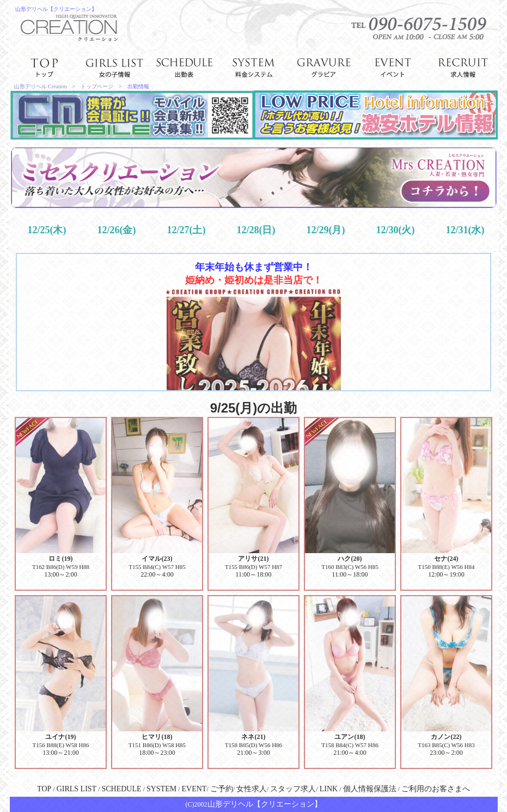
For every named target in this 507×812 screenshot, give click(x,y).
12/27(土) (186, 230)
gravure (323, 66)
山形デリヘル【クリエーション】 (56, 9)
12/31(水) (465, 230)
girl (114, 66)
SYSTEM (161, 789)
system (254, 66)
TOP (44, 789)
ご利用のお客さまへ (436, 789)
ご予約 (222, 789)
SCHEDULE (121, 789)
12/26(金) (116, 230)
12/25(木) (47, 230)
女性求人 (252, 789)
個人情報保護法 (370, 789)
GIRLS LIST (77, 789)
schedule (184, 66)
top (45, 66)
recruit (463, 66)
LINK (329, 789)
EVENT (194, 789)
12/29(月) (325, 230)
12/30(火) (395, 230)
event (393, 66)
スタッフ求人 (293, 789)
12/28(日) (256, 230)
